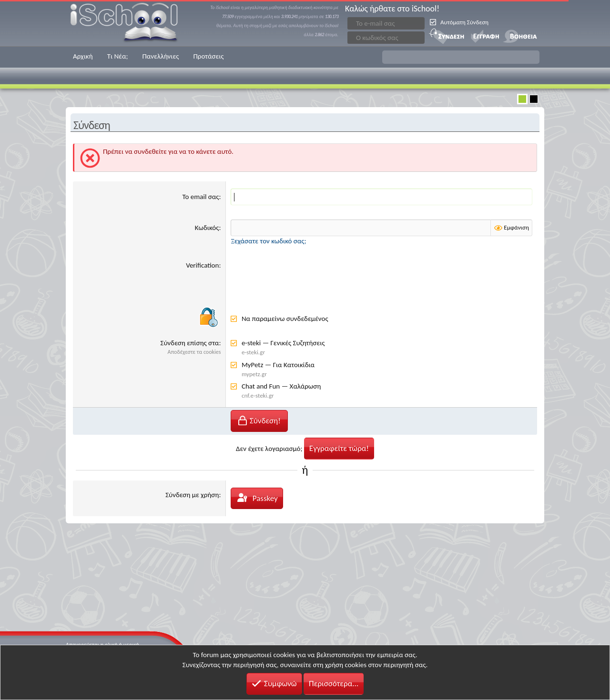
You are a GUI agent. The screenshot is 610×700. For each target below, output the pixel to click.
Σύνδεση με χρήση (192, 495)
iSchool (130, 23)
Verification (202, 265)
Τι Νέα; (118, 56)
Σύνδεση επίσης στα (190, 343)
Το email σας (201, 197)
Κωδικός (207, 228)
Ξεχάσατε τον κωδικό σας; (268, 241)
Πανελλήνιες (160, 56)
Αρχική (83, 56)
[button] (461, 57)
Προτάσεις (208, 56)
